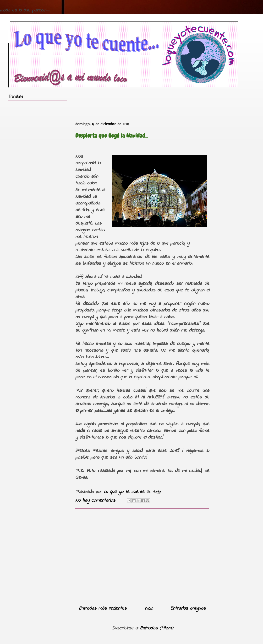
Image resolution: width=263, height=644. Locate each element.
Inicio (149, 609)
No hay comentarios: (96, 501)
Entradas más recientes (103, 609)
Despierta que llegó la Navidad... (112, 136)
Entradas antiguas (188, 609)
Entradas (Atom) (157, 628)
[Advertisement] (142, 555)
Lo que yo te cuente (125, 492)
